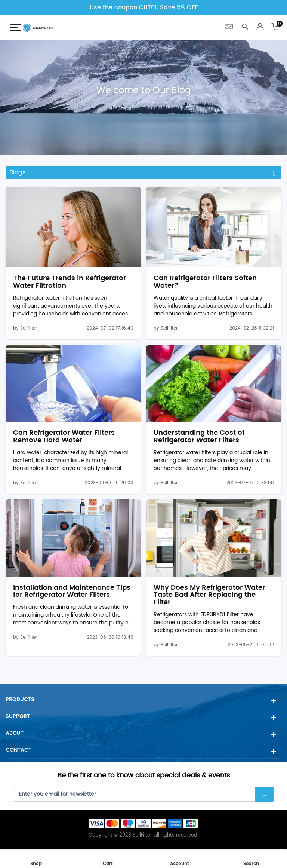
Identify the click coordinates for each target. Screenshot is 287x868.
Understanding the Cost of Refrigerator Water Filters (199, 437)
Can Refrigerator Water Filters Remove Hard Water (64, 437)
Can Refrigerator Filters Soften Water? (205, 282)
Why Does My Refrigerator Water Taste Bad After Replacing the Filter (209, 595)
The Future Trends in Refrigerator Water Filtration (70, 282)
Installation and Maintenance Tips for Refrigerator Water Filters (72, 592)
